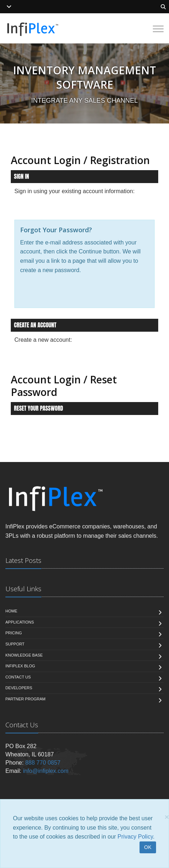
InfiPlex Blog (20, 666)
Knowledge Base (24, 655)
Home (11, 611)
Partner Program (25, 699)
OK (148, 847)
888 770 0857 (43, 763)
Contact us (18, 677)
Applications (20, 622)
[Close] (167, 817)
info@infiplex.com (46, 771)
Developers (19, 688)
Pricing (14, 633)
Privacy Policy (135, 837)
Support (15, 644)
